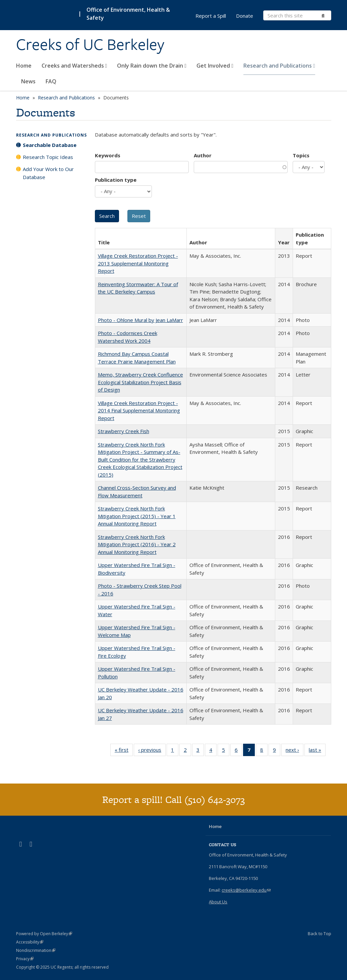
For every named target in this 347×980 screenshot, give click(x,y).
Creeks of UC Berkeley (90, 45)
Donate (245, 16)
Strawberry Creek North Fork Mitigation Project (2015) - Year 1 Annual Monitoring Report (137, 516)
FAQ (51, 81)
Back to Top (320, 933)
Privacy (25, 959)
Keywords (108, 155)
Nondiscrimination (36, 950)
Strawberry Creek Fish (124, 431)
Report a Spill (211, 16)
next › (295, 751)
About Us (218, 902)
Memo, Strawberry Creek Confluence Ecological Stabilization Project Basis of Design (140, 382)
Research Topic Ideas (48, 157)
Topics (301, 155)
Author (203, 155)
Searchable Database (50, 145)
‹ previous (152, 751)
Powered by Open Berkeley (44, 934)
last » (317, 751)
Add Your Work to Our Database (48, 173)
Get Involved (215, 66)
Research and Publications (279, 66)
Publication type (116, 180)
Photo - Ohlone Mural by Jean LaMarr (140, 320)
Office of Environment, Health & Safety (128, 14)
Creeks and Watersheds (74, 66)
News (28, 81)
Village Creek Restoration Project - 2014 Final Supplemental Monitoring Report (139, 411)
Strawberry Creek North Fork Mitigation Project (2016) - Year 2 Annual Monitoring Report (137, 544)
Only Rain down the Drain (152, 66)
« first (124, 751)
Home (24, 66)
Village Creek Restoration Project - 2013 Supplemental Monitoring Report (138, 263)
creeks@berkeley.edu (246, 890)
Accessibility (30, 942)
